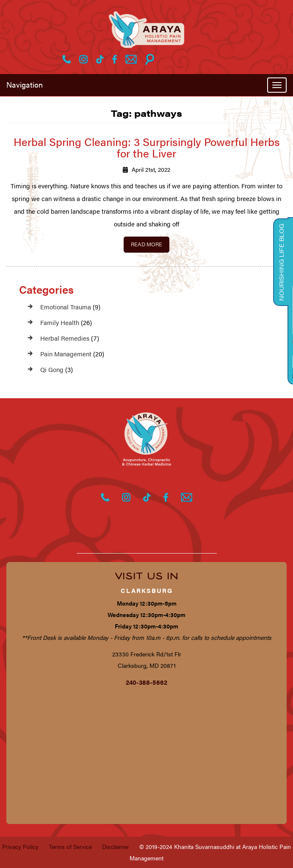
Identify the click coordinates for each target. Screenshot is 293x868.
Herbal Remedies (65, 338)
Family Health (60, 322)
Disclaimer (116, 846)
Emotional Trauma (66, 307)
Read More (146, 244)
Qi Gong (52, 369)
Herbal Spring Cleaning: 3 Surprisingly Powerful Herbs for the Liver (147, 147)
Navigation (25, 84)
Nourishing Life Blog (281, 262)
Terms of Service (70, 846)
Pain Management (66, 354)
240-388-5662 (146, 682)
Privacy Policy (20, 846)
